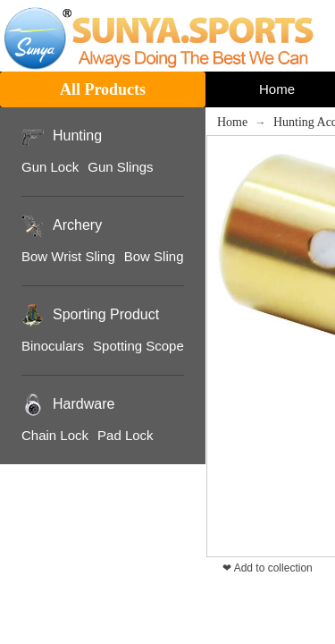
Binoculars (53, 346)
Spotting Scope (138, 346)
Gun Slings (120, 167)
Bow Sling (154, 256)
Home (232, 122)
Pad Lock (126, 435)
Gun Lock (50, 167)
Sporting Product (106, 314)
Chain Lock (55, 435)
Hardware (84, 404)
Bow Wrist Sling (68, 256)
